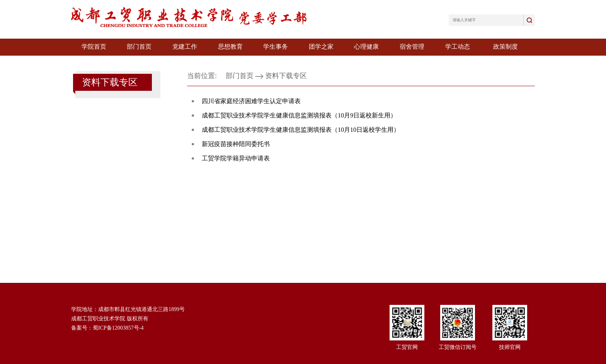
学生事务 (276, 47)
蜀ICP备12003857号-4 (118, 328)
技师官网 (510, 347)
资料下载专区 (286, 76)
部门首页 (139, 47)
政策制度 (506, 47)
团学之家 (321, 47)
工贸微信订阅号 (458, 347)
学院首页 (94, 47)
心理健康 (366, 47)
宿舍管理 (412, 47)
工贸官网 (407, 347)
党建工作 (185, 47)
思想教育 (230, 47)
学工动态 (458, 47)
